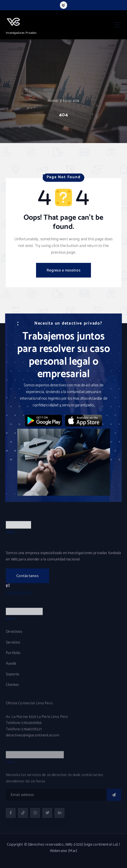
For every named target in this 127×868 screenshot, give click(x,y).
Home (53, 101)
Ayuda (11, 668)
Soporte (12, 678)
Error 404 (71, 101)
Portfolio (13, 657)
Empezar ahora (18, 596)
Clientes (12, 689)
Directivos (14, 636)
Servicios (13, 646)
